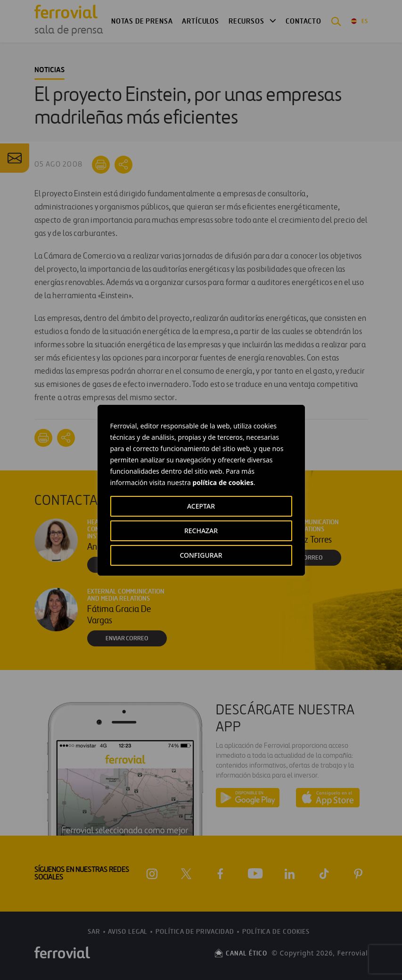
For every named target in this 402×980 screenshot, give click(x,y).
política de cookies (223, 482)
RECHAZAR (201, 531)
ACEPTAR (201, 506)
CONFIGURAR (201, 555)
